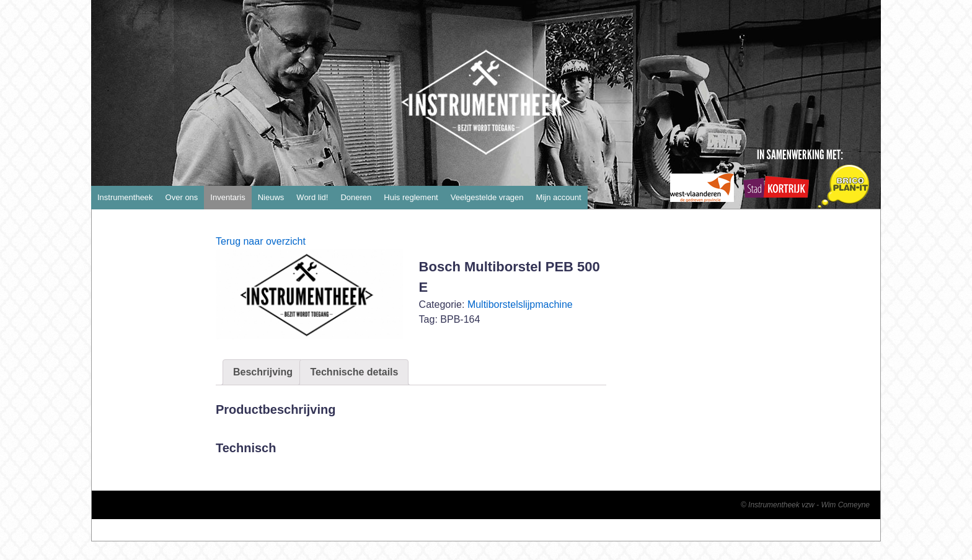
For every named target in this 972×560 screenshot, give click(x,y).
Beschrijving (263, 372)
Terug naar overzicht (261, 241)
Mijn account (559, 197)
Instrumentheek (125, 197)
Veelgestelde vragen (487, 197)
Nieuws (271, 197)
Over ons (182, 197)
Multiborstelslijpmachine (520, 304)
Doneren (356, 197)
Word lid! (312, 197)
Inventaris (228, 197)
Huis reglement (411, 197)
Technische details (354, 372)
